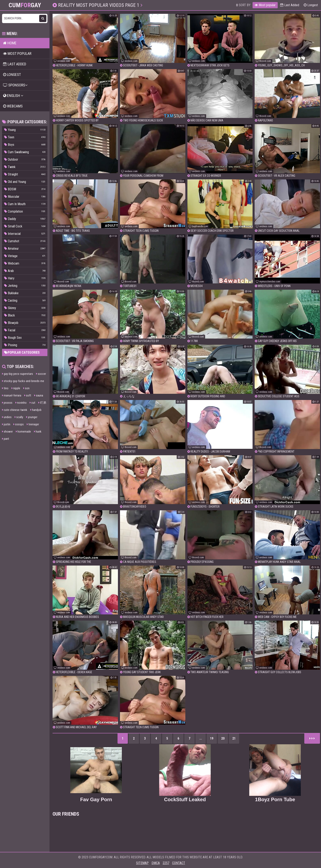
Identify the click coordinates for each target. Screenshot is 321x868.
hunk (38, 432)
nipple (16, 388)
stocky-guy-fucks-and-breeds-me (23, 381)
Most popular (265, 5)
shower (7, 432)
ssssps (19, 424)
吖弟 (42, 403)
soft (28, 395)
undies (7, 417)
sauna (39, 395)
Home (10, 43)
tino (5, 388)
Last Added (290, 5)
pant (6, 439)
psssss (7, 403)
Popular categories (22, 352)
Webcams (13, 106)
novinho (21, 403)
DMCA (156, 863)
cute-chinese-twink (15, 410)
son (26, 388)
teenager (33, 424)
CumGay (25, 5)
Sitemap (142, 863)
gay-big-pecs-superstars (18, 374)
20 (223, 738)
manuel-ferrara (12, 395)
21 (234, 738)
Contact (179, 863)
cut (32, 403)
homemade (23, 432)
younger (32, 417)
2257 (166, 863)
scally (19, 417)
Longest (311, 5)
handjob (36, 410)
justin (6, 424)
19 (212, 738)
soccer (41, 374)
